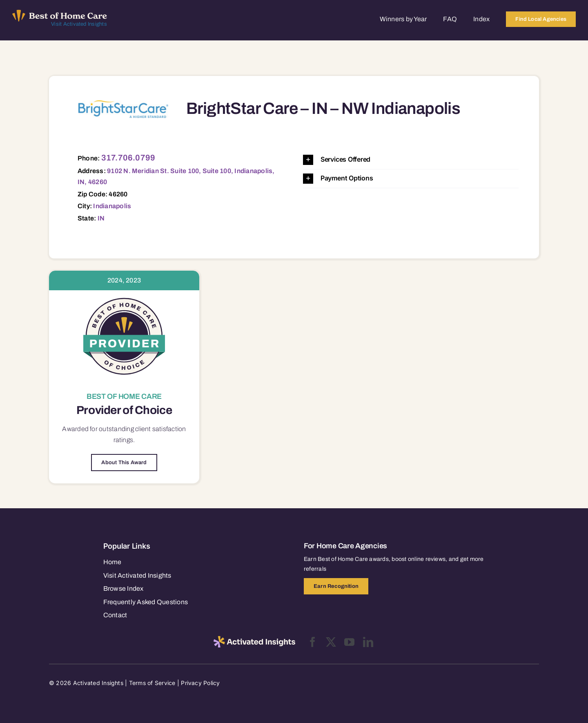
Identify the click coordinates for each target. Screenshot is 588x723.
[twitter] (331, 642)
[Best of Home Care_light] (60, 13)
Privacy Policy (200, 683)
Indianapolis (112, 206)
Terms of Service (152, 683)
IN (101, 218)
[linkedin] (368, 642)
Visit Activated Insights (79, 24)
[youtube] (349, 642)
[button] (411, 160)
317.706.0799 (128, 158)
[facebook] (313, 642)
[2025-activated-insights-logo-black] (254, 639)
